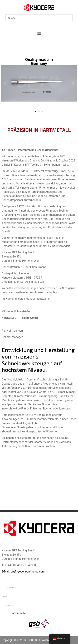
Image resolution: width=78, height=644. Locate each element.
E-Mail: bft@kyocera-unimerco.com (23, 572)
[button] (39, 33)
